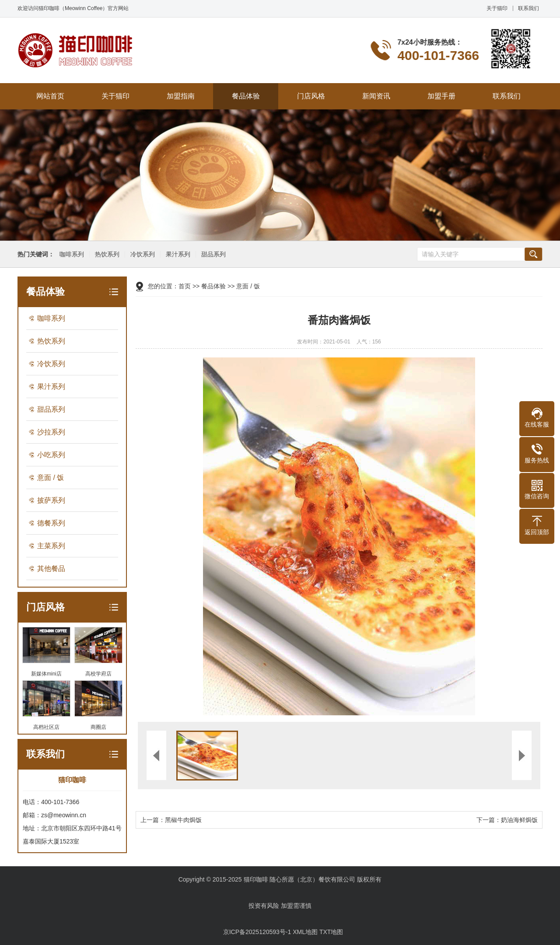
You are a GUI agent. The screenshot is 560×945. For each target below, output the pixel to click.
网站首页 (50, 96)
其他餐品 (51, 569)
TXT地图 (331, 932)
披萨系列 (51, 500)
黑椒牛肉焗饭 (183, 820)
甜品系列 (212, 254)
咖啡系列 (70, 254)
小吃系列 (51, 455)
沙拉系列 (51, 432)
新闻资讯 (376, 96)
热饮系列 (106, 254)
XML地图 (305, 932)
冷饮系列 (141, 254)
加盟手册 (441, 96)
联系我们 (528, 8)
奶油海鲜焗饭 (519, 820)
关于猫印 (497, 8)
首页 (185, 286)
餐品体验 (246, 96)
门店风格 (311, 96)
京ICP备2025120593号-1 (257, 932)
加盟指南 (181, 96)
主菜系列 (51, 546)
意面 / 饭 (51, 478)
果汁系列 (177, 254)
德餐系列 (51, 523)
